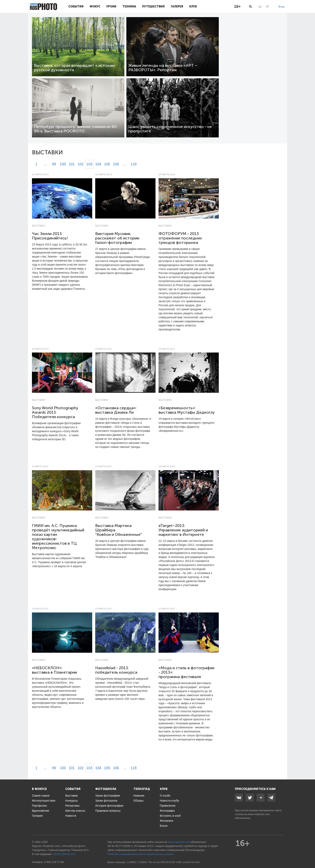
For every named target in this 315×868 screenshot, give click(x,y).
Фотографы (167, 811)
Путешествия (153, 6)
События (76, 6)
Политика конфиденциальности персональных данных (141, 854)
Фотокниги (167, 821)
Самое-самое (41, 796)
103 (89, 164)
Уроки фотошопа (106, 801)
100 (63, 164)
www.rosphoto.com (259, 814)
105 (107, 164)
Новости (71, 816)
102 (81, 164)
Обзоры (139, 801)
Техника (129, 6)
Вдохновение (41, 811)
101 (72, 164)
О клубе (165, 796)
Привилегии (168, 806)
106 (116, 164)
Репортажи (72, 806)
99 (54, 164)
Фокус (95, 6)
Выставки (38, 226)
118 (134, 164)
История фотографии (109, 806)
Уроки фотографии (108, 796)
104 (98, 164)
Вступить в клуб (170, 816)
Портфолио (39, 806)
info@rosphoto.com (64, 854)
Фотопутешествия (44, 801)
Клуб (193, 6)
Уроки (111, 6)
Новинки (139, 796)
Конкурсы (72, 801)
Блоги (164, 826)
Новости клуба (169, 801)
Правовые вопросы (108, 811)
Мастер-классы (75, 811)
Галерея (177, 6)
